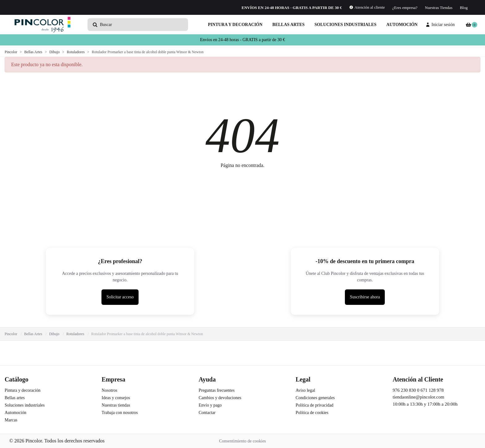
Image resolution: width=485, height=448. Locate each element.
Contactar (207, 413)
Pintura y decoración (235, 25)
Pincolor (11, 334)
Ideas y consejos (116, 398)
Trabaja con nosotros (120, 413)
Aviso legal (305, 390)
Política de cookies (312, 413)
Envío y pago (210, 405)
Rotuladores (75, 334)
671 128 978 (432, 390)
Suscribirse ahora (365, 297)
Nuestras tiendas (116, 405)
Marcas (11, 420)
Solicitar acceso (120, 297)
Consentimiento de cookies (242, 441)
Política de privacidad (315, 405)
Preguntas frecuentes (217, 390)
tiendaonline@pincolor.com (418, 397)
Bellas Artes (33, 334)
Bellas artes (289, 25)
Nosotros (110, 390)
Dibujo (54, 334)
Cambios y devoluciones (220, 398)
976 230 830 (404, 390)
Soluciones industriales (346, 25)
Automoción (402, 25)
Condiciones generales (315, 398)
